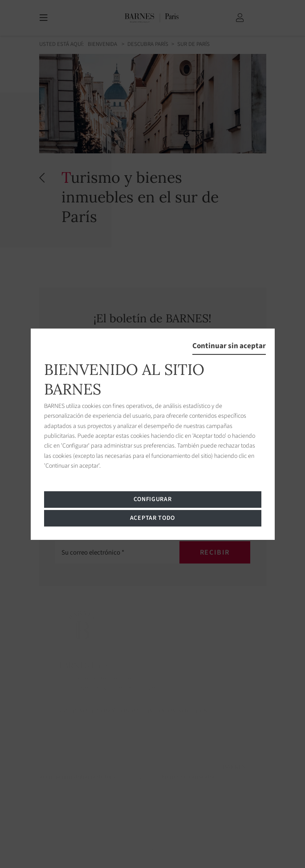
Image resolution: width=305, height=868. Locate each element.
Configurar (153, 499)
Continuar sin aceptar (229, 346)
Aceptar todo (152, 518)
